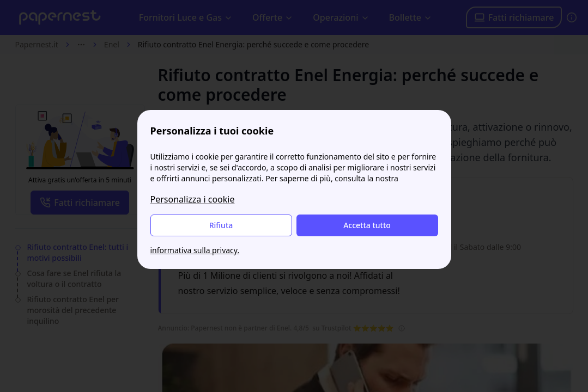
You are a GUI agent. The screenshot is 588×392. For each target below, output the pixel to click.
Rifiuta (221, 225)
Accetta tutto (367, 225)
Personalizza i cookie (193, 199)
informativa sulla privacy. (195, 250)
